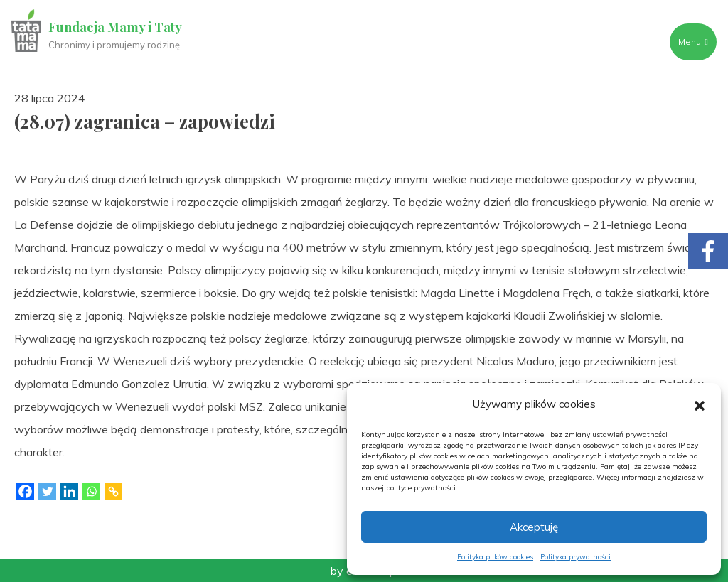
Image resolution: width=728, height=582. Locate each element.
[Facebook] (25, 491)
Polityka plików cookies (495, 557)
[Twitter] (47, 491)
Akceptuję (534, 527)
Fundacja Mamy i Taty (115, 27)
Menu (693, 42)
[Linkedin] (69, 491)
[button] (700, 404)
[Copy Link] (113, 491)
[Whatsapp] (91, 491)
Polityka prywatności (576, 557)
